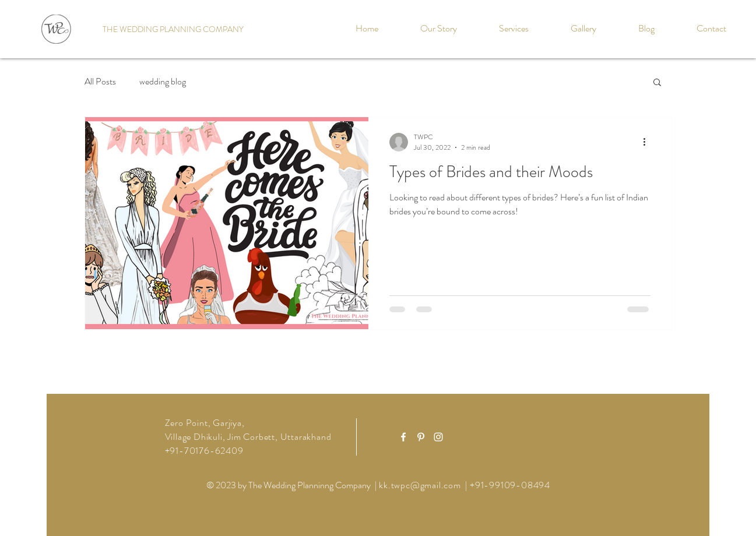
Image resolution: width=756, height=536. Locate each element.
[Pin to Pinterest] (348, 126)
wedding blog (163, 82)
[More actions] (649, 142)
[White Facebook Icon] (403, 437)
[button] (657, 83)
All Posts (100, 82)
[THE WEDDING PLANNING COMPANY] (173, 29)
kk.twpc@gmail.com (420, 485)
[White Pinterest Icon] (421, 437)
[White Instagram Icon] (438, 437)
